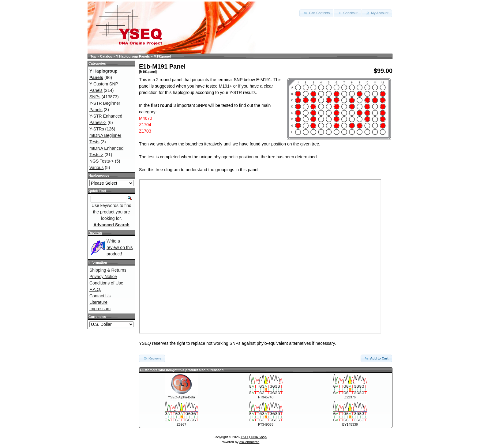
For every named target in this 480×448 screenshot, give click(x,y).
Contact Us (100, 296)
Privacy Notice (103, 277)
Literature (98, 302)
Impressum (100, 309)
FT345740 (266, 397)
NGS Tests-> (102, 161)
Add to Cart (376, 358)
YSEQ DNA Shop (254, 437)
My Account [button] (377, 13)
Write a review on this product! (120, 247)
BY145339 (350, 424)
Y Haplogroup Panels (133, 56)
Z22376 (350, 397)
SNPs (95, 97)
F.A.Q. (95, 289)
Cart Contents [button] (316, 13)
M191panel (162, 56)
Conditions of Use (106, 283)
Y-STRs (97, 129)
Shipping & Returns (108, 270)
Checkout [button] (347, 13)
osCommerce (249, 442)
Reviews (95, 233)
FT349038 (266, 424)
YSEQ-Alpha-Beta (181, 397)
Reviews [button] (152, 358)
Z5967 (181, 424)
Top (93, 56)
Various (96, 168)
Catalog (106, 56)
